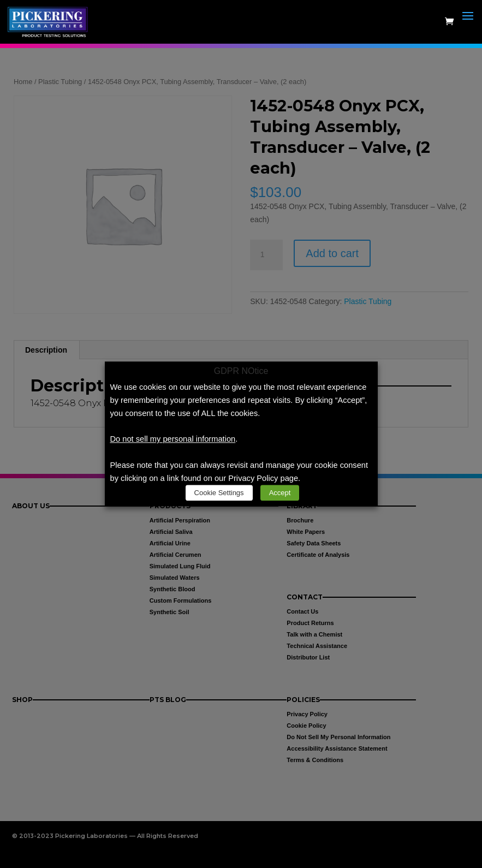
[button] (468, 28)
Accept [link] (280, 493)
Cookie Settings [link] (219, 493)
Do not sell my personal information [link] (173, 439)
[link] (50, 21)
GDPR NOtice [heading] (241, 371)
